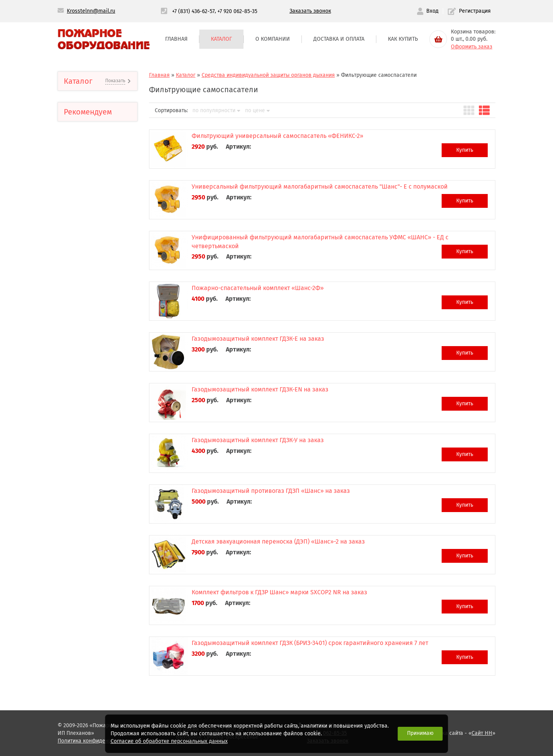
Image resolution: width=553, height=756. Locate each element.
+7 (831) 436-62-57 (193, 11)
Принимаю (420, 733)
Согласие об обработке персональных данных (169, 741)
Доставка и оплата (339, 39)
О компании (273, 39)
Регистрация (469, 11)
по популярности (216, 111)
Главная (176, 39)
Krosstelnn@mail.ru (91, 11)
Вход (428, 11)
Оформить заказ (472, 47)
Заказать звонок (310, 11)
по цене (257, 111)
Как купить (403, 39)
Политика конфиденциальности (98, 741)
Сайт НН (482, 733)
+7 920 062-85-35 (237, 11)
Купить (465, 150)
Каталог (221, 39)
